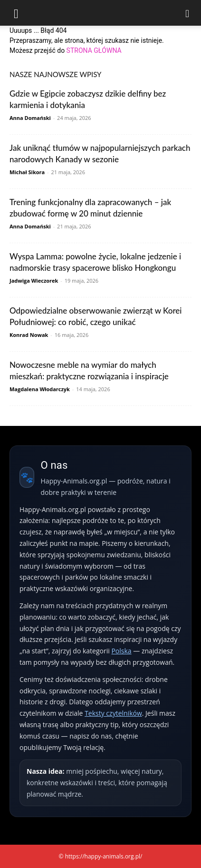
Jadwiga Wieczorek (34, 281)
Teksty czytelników (113, 713)
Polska (121, 651)
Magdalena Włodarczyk (40, 389)
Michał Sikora (27, 172)
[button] (16, 13)
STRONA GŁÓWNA (94, 50)
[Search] (188, 13)
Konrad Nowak (29, 335)
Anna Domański (30, 118)
